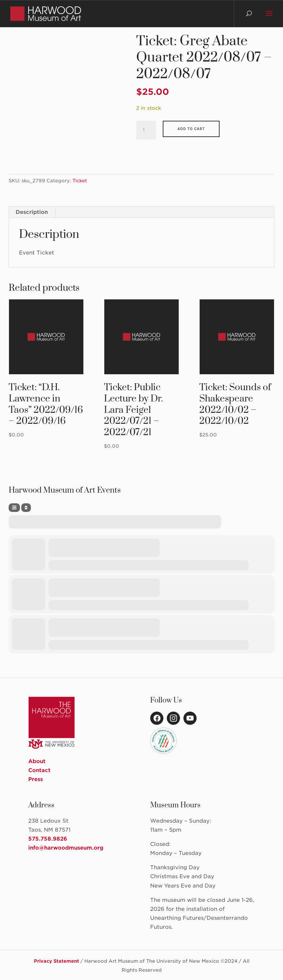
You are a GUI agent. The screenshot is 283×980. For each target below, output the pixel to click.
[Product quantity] (146, 130)
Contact (39, 770)
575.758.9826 (48, 839)
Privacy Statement (56, 961)
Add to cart (191, 129)
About (37, 761)
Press (36, 779)
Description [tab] (32, 212)
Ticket (80, 181)
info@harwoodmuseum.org (66, 848)
